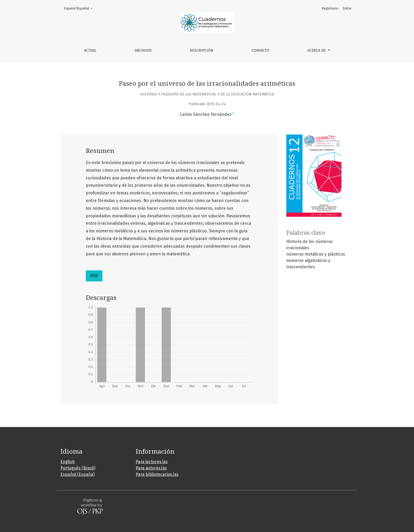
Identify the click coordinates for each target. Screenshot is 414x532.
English (68, 462)
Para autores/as (151, 468)
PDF (94, 276)
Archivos (143, 51)
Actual (90, 51)
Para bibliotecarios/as (157, 474)
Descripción (202, 51)
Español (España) (80, 8)
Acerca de (317, 51)
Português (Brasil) (78, 468)
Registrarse (330, 8)
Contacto (260, 51)
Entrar (347, 8)
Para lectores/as (152, 462)
